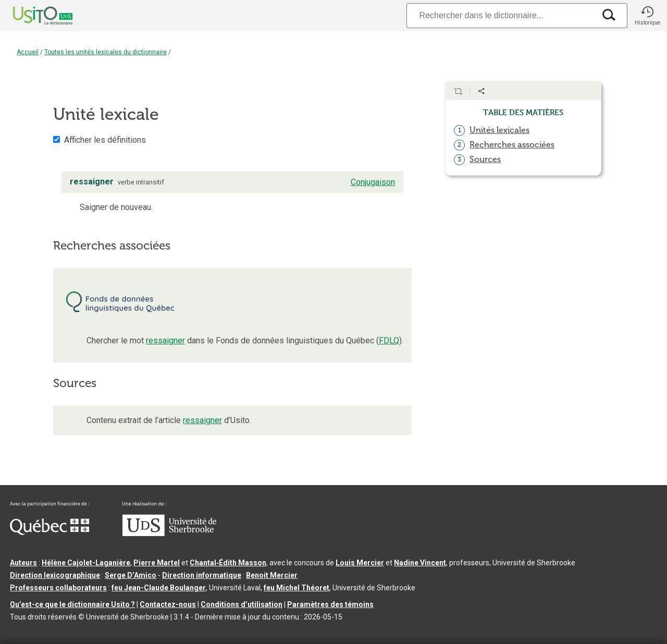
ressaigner (165, 340)
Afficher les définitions (105, 140)
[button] (647, 16)
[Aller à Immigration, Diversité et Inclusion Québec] (50, 532)
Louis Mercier (360, 563)
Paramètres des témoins (330, 604)
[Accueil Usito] (31, 16)
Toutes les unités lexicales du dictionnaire (106, 52)
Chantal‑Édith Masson (228, 563)
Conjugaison (373, 182)
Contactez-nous (168, 604)
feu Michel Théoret (297, 588)
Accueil (28, 52)
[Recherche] (501, 15)
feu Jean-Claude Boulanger (159, 588)
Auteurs (23, 563)
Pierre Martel (157, 563)
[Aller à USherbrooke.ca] (169, 534)
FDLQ (389, 340)
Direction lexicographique (55, 575)
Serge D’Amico (131, 575)
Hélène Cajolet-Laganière (86, 563)
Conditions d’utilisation (242, 604)
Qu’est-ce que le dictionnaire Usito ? (72, 604)
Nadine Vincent (420, 563)
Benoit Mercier (272, 575)
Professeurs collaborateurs (58, 588)
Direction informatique (202, 575)
